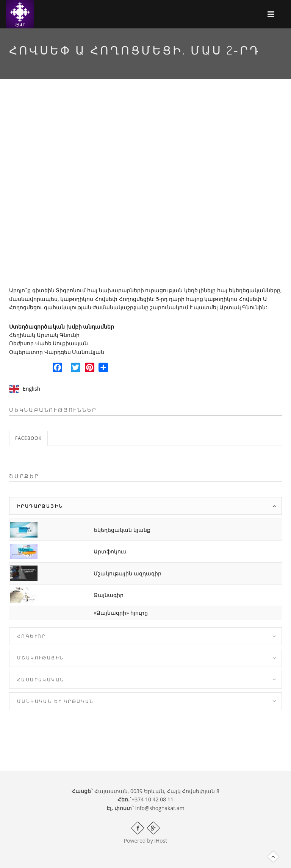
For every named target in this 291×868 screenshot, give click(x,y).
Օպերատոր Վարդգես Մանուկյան (57, 352)
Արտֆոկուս (110, 551)
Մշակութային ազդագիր (128, 573)
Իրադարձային (40, 506)
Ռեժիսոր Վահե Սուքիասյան (48, 343)
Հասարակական (41, 680)
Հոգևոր (31, 636)
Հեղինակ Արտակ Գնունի (44, 335)
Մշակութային (40, 658)
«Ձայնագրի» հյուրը (121, 613)
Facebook (28, 438)
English (31, 389)
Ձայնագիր (109, 595)
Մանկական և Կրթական (56, 701)
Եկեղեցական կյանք (122, 530)
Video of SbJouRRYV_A (145, 189)
